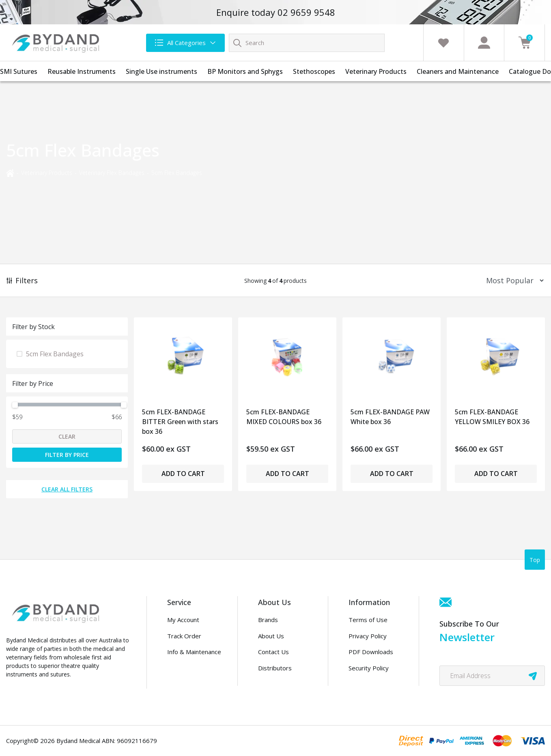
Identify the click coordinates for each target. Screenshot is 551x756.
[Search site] (237, 43)
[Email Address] (492, 676)
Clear (67, 436)
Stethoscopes (314, 71)
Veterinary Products (376, 71)
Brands (268, 620)
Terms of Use (368, 620)
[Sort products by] (512, 281)
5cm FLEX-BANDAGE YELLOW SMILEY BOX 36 (492, 417)
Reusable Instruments (82, 71)
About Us (271, 636)
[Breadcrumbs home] (10, 172)
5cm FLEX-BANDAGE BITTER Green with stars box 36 (180, 419)
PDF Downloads (371, 652)
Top (535, 560)
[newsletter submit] (533, 676)
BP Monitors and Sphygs (245, 71)
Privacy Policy (368, 636)
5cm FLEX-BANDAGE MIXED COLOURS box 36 (284, 417)
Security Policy (369, 668)
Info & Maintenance (194, 652)
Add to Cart (183, 474)
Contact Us (273, 652)
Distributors (275, 668)
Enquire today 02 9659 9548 (276, 12)
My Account (183, 620)
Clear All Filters (67, 489)
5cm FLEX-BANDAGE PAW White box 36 (390, 417)
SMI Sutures (19, 71)
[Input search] (307, 43)
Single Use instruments (161, 71)
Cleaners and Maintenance (458, 71)
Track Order (184, 636)
